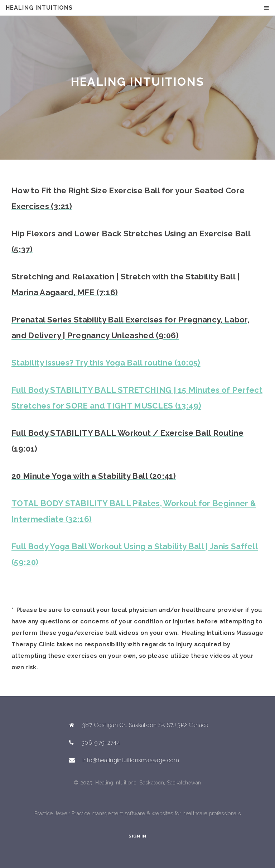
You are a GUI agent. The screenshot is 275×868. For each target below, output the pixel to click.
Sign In (137, 836)
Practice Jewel (52, 813)
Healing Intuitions (39, 8)
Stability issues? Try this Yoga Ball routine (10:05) (106, 363)
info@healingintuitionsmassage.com (131, 760)
